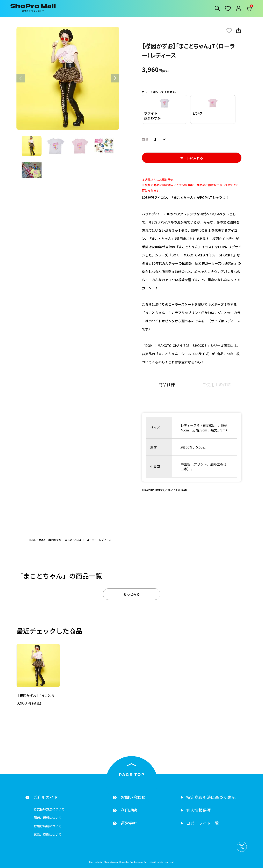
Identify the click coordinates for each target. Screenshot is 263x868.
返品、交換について (48, 834)
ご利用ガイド (46, 797)
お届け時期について (48, 826)
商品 (41, 540)
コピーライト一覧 (203, 823)
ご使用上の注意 (217, 385)
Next (115, 78)
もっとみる (132, 594)
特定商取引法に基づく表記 (211, 797)
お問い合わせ (133, 797)
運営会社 (129, 823)
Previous (21, 78)
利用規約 (129, 810)
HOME (32, 540)
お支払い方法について (49, 809)
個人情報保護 (198, 810)
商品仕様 (167, 385)
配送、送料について (48, 818)
